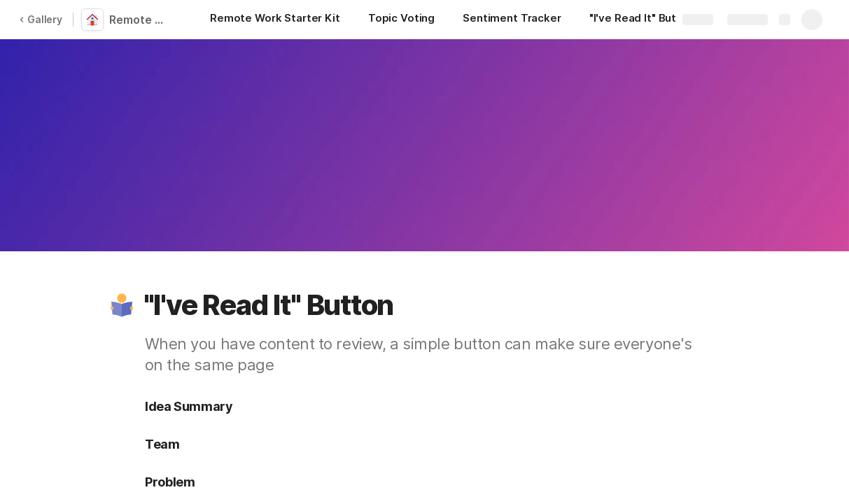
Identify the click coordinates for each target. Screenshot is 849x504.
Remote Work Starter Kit (141, 20)
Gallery (41, 19)
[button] (122, 305)
